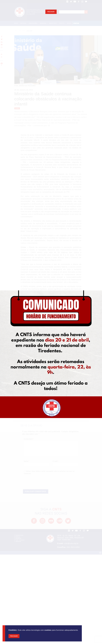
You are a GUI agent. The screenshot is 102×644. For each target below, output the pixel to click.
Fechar (14, 636)
